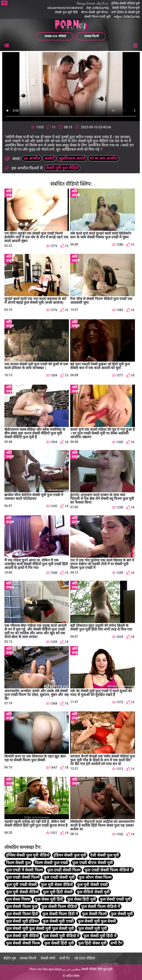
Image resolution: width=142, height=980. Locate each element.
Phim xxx (36, 969)
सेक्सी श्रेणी (48, 958)
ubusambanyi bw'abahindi (65, 8)
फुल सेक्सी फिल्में (94, 914)
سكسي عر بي (71, 969)
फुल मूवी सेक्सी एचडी (92, 885)
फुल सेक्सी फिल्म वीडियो (59, 907)
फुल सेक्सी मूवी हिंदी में (100, 936)
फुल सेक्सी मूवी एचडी (58, 921)
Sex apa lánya (52, 969)
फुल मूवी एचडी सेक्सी (21, 885)
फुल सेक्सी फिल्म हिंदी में (60, 914)
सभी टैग (116, 943)
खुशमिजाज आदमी (72, 159)
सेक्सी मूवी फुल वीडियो (62, 168)
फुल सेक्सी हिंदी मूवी (59, 943)
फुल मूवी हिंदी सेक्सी (58, 892)
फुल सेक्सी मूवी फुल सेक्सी (97, 921)
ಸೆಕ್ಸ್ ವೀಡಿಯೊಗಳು (97, 8)
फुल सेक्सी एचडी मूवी (115, 899)
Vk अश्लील (32, 159)
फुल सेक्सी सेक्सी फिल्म (23, 943)
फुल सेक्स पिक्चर (18, 899)
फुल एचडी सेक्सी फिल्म (64, 870)
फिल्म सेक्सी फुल (18, 863)
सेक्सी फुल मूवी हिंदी (66, 12)
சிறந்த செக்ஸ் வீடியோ (92, 3)
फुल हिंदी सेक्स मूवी (92, 943)
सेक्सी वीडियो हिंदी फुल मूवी (97, 969)
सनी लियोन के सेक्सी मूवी (126, 12)
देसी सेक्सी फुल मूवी (105, 855)
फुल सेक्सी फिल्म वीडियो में (101, 907)
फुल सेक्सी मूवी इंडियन (22, 921)
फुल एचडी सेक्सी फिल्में (23, 877)
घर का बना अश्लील (104, 159)
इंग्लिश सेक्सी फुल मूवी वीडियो (28, 855)
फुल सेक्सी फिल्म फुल (22, 907)
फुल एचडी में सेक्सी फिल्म (25, 870)
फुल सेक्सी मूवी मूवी (93, 929)
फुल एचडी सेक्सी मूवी (59, 877)
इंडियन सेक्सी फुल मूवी (70, 855)
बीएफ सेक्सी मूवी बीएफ (95, 12)
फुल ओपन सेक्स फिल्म (95, 877)
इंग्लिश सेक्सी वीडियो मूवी (126, 3)
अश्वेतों (49, 159)
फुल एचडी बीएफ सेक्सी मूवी (93, 863)
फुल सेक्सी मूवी (122, 914)
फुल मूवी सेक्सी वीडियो (22, 892)
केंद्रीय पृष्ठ (9, 958)
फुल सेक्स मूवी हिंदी (49, 899)
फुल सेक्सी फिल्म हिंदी (22, 914)
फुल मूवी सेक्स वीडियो (57, 885)
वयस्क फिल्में (28, 958)
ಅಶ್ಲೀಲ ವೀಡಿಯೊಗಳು (127, 17)
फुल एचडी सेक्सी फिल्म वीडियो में (109, 870)
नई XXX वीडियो (85, 958)
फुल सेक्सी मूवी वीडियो (22, 936)
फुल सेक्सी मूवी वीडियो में (61, 936)
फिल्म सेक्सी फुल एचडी (51, 863)
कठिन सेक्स (73, 976)
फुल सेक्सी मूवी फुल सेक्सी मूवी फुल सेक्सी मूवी (40, 929)
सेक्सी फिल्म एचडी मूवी (97, 17)
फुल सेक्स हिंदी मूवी (81, 899)
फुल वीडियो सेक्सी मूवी (93, 892)
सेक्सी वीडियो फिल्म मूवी (126, 8)
